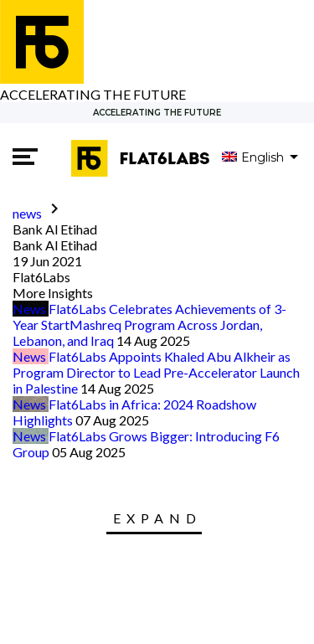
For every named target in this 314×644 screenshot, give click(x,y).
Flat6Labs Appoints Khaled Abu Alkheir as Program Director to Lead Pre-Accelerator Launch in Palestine (156, 372)
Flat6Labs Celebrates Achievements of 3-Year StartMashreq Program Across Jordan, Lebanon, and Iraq (149, 325)
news (27, 213)
